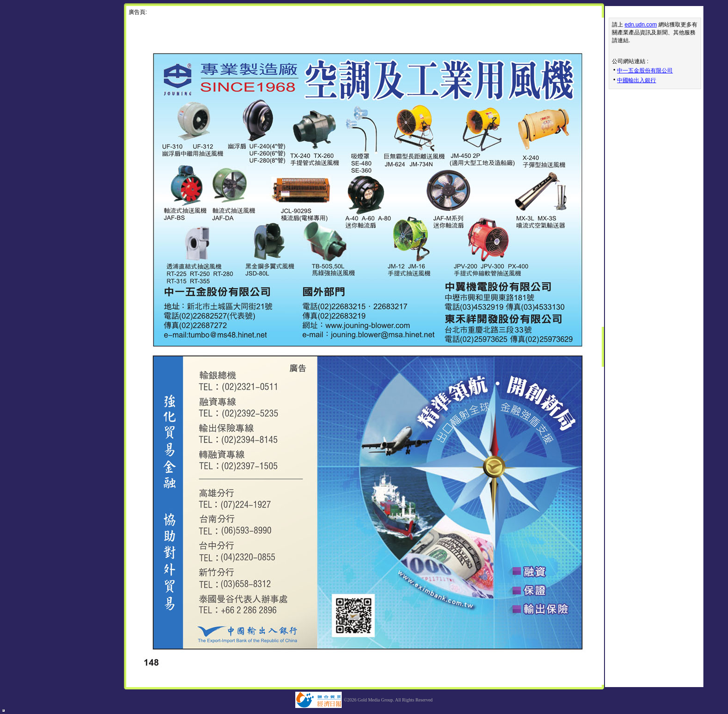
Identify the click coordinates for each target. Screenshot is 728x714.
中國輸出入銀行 (637, 80)
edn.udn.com (640, 25)
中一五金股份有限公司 (645, 71)
